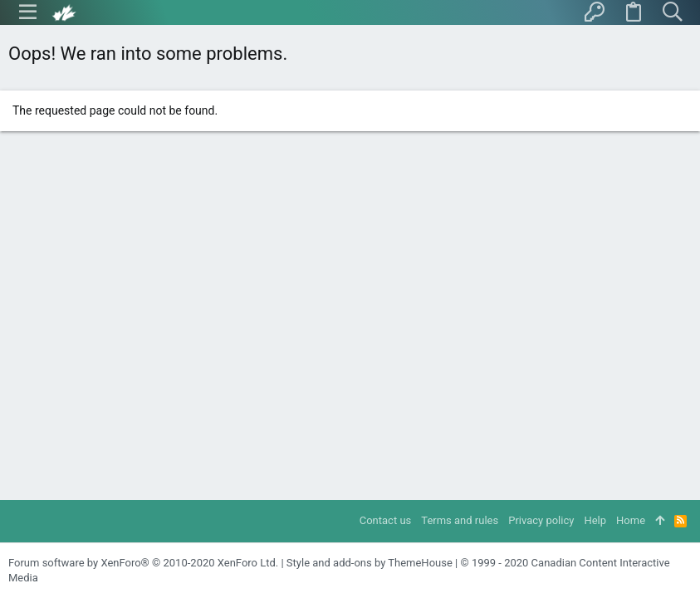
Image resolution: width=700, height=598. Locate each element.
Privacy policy (541, 520)
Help (595, 520)
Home (631, 520)
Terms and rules (460, 520)
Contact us (386, 520)
